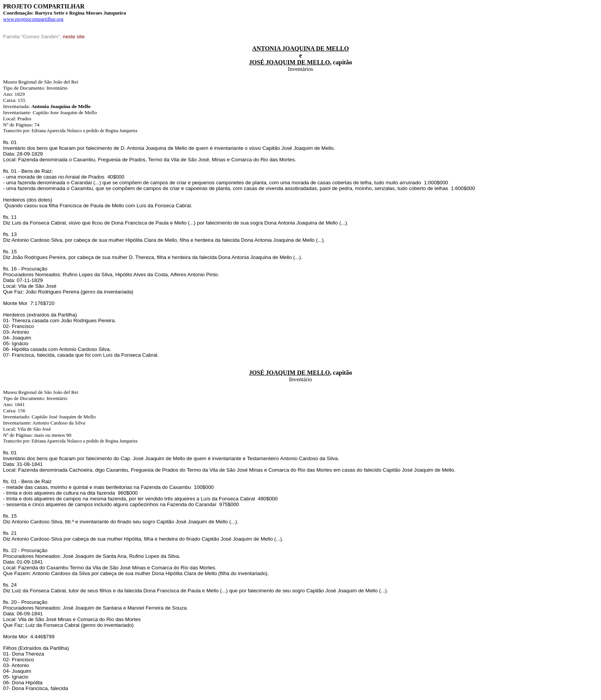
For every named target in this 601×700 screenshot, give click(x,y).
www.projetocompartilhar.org (33, 19)
